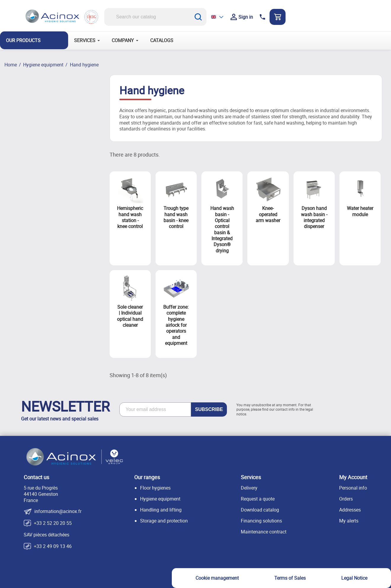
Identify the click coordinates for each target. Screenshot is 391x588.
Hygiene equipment (160, 499)
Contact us (36, 477)
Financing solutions (261, 521)
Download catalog (260, 510)
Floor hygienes (155, 488)
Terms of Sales (290, 578)
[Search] (155, 17)
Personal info (353, 488)
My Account (353, 477)
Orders (346, 499)
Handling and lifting (161, 510)
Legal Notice (354, 578)
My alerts (349, 521)
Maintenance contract (264, 532)
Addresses (350, 510)
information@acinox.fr (58, 511)
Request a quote (258, 499)
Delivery (249, 488)
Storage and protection (164, 521)
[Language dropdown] (218, 17)
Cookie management (217, 578)
